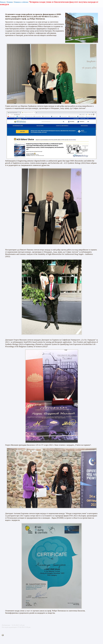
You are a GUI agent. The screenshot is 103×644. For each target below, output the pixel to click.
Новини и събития (21, 2)
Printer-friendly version (3, 635)
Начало (3, 2)
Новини (10, 2)
